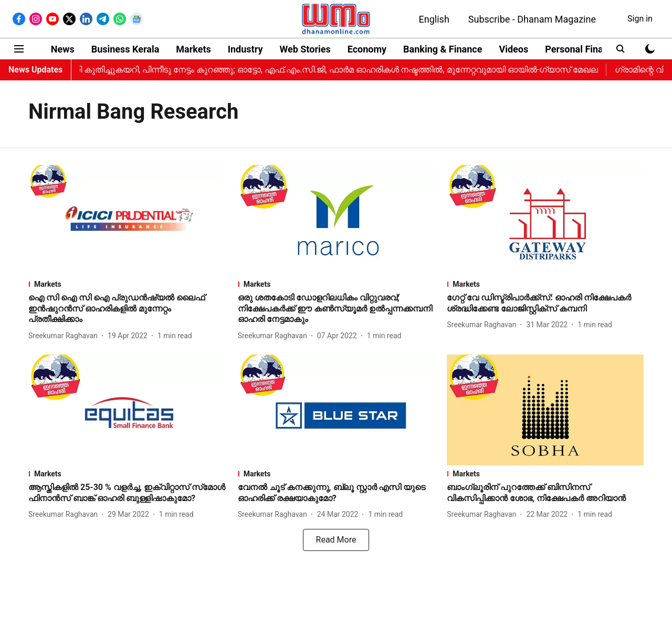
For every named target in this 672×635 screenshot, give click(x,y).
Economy (367, 49)
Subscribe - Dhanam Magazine (532, 19)
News (63, 49)
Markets (193, 49)
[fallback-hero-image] (127, 220)
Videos (513, 49)
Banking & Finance (443, 49)
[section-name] (127, 284)
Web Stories (305, 49)
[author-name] (65, 336)
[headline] (127, 309)
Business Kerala (125, 49)
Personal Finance (582, 49)
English (434, 19)
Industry (245, 49)
